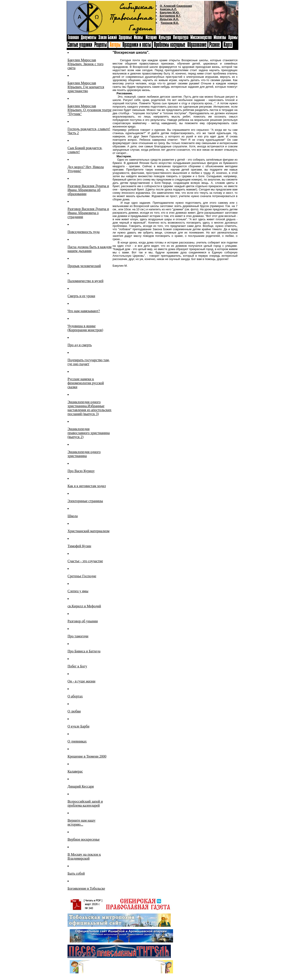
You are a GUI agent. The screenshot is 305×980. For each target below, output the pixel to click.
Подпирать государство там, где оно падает (89, 362)
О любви (74, 711)
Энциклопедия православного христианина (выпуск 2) (89, 433)
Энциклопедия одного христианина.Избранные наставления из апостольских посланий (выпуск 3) (89, 408)
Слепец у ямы (78, 591)
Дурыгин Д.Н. (169, 19)
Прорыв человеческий (84, 266)
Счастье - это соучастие (85, 561)
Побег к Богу (77, 666)
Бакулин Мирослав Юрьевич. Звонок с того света (86, 64)
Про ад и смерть (80, 345)
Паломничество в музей (85, 281)
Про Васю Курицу (81, 471)
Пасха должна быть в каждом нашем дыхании (89, 249)
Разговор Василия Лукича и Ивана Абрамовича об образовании (88, 190)
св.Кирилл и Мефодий (84, 606)
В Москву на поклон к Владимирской (84, 856)
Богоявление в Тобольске (86, 888)
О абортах (75, 696)
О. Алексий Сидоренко (176, 6)
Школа (73, 516)
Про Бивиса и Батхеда (84, 651)
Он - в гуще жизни (81, 681)
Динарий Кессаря (81, 786)
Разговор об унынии (83, 621)
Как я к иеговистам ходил (87, 486)
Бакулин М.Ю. (170, 12)
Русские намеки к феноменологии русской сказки (86, 383)
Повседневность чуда (84, 232)
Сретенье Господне (82, 576)
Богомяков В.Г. (170, 16)
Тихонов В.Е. (170, 23)
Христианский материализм (88, 531)
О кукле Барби (78, 726)
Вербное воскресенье (84, 839)
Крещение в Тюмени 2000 (87, 756)
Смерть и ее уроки (81, 296)
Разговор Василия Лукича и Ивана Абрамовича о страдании (88, 213)
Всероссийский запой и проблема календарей (85, 803)
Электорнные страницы (85, 501)
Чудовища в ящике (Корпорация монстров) (85, 328)
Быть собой (76, 873)
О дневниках (77, 741)
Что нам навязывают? (84, 311)
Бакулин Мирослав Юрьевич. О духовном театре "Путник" (89, 110)
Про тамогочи (78, 636)
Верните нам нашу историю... (82, 822)
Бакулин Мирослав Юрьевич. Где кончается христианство (86, 87)
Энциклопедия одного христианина (84, 454)
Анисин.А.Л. (168, 9)
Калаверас (75, 771)
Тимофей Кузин (79, 546)
